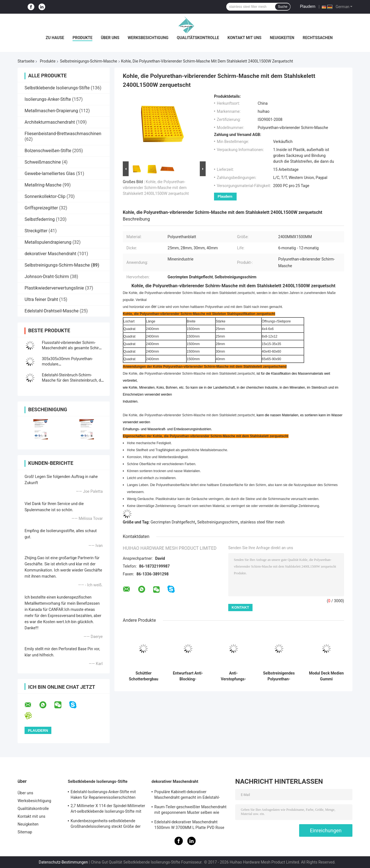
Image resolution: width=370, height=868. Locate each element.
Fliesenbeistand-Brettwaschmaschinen (63, 134)
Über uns (110, 38)
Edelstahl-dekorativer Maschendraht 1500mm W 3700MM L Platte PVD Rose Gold (189, 826)
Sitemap (25, 832)
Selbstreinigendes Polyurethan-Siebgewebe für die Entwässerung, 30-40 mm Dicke (279, 676)
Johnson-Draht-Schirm (47, 277)
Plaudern (308, 6)
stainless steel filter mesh (262, 522)
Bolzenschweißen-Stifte (48, 151)
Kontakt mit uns (244, 38)
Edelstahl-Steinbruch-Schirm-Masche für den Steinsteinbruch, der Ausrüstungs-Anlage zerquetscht (73, 380)
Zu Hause (55, 38)
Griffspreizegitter (41, 208)
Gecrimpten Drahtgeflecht (173, 522)
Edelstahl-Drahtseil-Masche (52, 311)
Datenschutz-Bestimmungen (63, 862)
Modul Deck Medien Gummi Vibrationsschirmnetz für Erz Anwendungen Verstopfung (326, 676)
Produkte (82, 38)
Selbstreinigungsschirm (218, 522)
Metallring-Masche (43, 185)
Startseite (26, 61)
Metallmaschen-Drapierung (51, 111)
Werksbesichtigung (148, 38)
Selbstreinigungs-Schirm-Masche (89, 61)
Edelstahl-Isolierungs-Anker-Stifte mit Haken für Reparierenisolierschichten (103, 795)
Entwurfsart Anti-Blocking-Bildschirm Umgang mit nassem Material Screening (188, 676)
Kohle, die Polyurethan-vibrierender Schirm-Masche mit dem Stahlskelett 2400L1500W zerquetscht (156, 188)
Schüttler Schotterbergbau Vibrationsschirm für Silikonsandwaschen (144, 676)
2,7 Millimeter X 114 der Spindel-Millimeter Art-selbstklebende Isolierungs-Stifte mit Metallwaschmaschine (108, 809)
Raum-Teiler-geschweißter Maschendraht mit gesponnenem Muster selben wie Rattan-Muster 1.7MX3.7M (190, 810)
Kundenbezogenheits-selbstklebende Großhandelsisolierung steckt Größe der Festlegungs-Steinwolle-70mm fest (106, 824)
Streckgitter (36, 231)
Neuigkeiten (282, 38)
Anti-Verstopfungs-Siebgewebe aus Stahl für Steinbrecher (233, 676)
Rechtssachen (318, 38)
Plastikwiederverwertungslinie (54, 288)
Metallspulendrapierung (48, 242)
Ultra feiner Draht (41, 299)
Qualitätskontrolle (198, 38)
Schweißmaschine (43, 162)
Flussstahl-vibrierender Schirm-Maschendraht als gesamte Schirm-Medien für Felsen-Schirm (73, 348)
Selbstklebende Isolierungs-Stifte (57, 88)
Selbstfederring (40, 219)
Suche (283, 7)
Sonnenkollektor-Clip (45, 196)
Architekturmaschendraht (50, 122)
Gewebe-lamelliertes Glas (50, 174)
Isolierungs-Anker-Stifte (48, 99)
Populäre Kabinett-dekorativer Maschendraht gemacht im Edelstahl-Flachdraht (187, 795)
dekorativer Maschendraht (51, 254)
